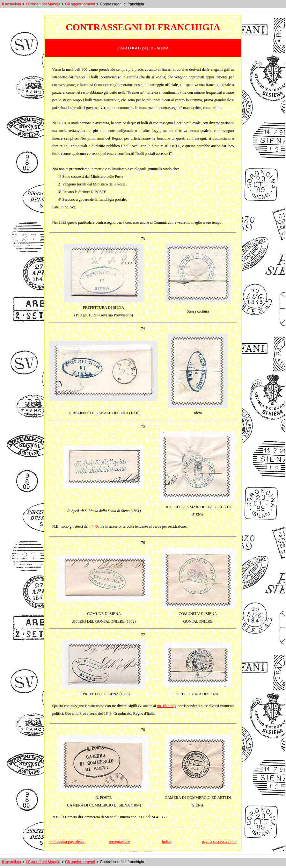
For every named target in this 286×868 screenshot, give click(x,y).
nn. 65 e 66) (166, 706)
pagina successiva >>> (219, 842)
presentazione (120, 842)
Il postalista (11, 4)
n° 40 (94, 526)
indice (167, 842)
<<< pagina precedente (67, 842)
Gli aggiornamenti (80, 4)
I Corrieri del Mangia (43, 4)
